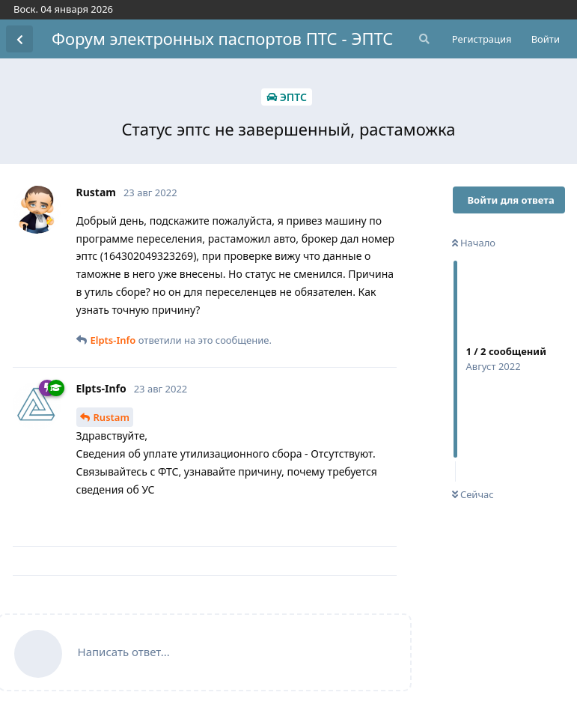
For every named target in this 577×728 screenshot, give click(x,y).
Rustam (112, 417)
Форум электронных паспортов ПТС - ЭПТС (222, 38)
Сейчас (473, 494)
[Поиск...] (423, 39)
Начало (474, 243)
